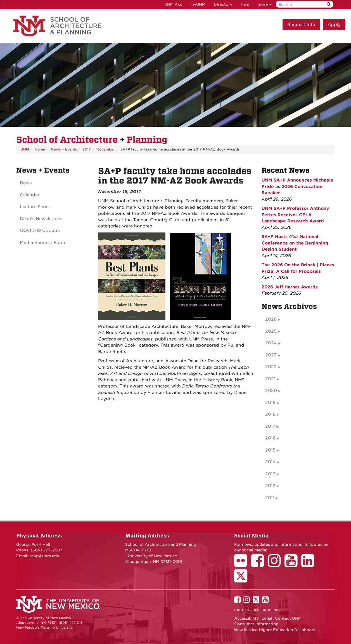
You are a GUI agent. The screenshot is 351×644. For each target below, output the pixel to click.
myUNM (198, 4)
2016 (270, 438)
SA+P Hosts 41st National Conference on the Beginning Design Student (295, 243)
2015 (270, 450)
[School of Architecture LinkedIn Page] (310, 565)
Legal (267, 618)
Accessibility (246, 618)
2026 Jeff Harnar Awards (290, 287)
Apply (334, 25)
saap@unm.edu (44, 556)
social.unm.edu (265, 610)
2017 (87, 149)
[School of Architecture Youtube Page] (293, 565)
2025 (271, 331)
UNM (25, 149)
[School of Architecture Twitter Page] (243, 580)
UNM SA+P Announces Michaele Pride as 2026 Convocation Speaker (297, 186)
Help (245, 4)
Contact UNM (288, 618)
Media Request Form (42, 243)
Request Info (301, 25)
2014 (271, 462)
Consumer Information (256, 624)
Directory (223, 4)
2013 (270, 474)
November (106, 149)
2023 (271, 355)
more (265, 4)
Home (40, 149)
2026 (271, 319)
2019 (270, 403)
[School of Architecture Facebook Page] (259, 565)
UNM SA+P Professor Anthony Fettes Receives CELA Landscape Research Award (295, 215)
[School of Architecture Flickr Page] (243, 565)
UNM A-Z (173, 4)
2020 (271, 391)
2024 (271, 343)
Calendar (30, 195)
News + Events (64, 149)
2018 (270, 414)
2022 (271, 367)
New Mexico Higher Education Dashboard (275, 630)
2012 (270, 486)
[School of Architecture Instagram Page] (276, 565)
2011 (270, 498)
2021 (270, 379)
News (26, 183)
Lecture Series (35, 207)
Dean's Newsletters (41, 219)
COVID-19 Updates (40, 231)
